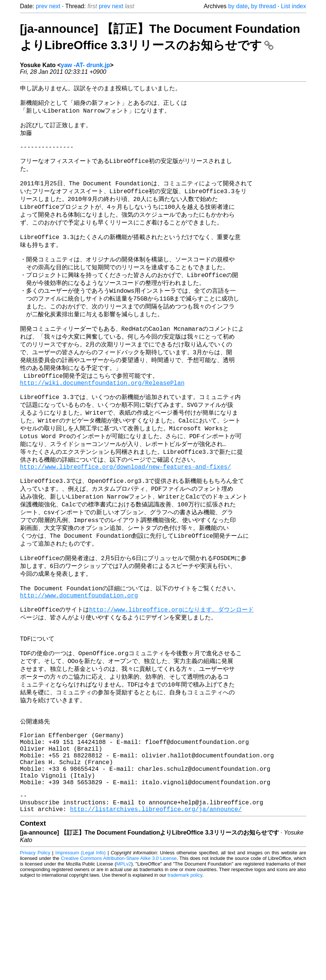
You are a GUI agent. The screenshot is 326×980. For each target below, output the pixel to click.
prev (42, 6)
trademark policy (185, 974)
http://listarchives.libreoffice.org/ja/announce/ (156, 908)
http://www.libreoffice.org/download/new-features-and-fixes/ (126, 513)
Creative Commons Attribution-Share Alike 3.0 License (119, 957)
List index (294, 6)
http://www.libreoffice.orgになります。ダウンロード (171, 674)
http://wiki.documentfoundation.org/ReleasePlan (102, 420)
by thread (264, 6)
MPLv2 (124, 963)
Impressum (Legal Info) (81, 952)
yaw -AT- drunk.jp (85, 65)
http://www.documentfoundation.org (79, 658)
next (55, 6)
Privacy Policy (35, 952)
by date (238, 6)
